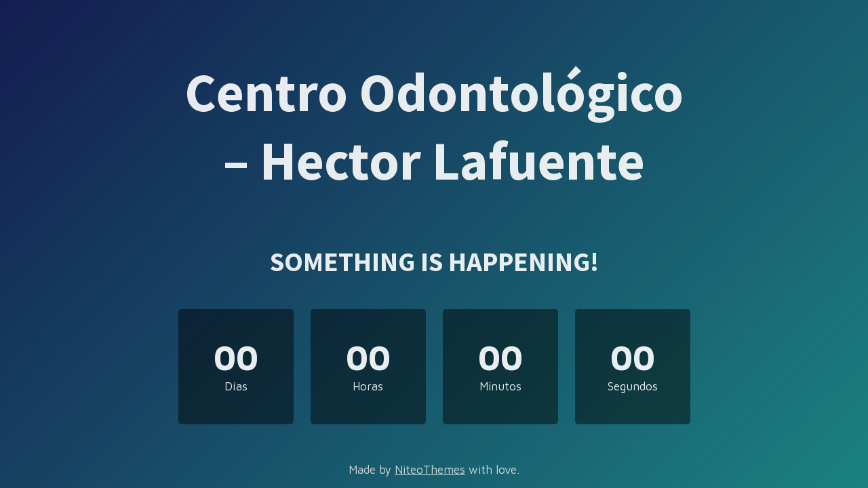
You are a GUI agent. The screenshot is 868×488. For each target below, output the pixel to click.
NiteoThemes (430, 470)
